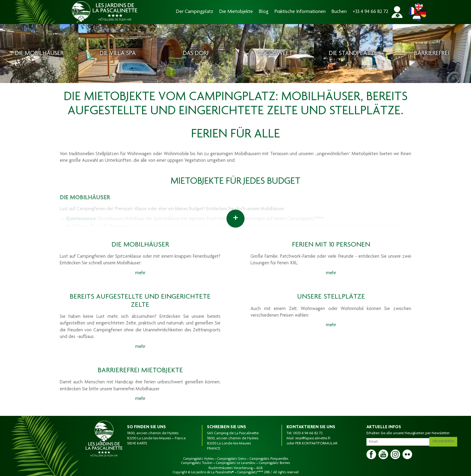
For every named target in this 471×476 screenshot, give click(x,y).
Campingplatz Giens (232, 459)
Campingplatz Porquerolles (269, 459)
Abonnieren (445, 441)
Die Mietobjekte (236, 12)
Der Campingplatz (195, 12)
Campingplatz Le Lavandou (236, 463)
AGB (259, 468)
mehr (140, 273)
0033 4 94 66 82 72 (308, 433)
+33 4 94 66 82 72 (371, 12)
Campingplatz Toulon (197, 463)
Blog (264, 12)
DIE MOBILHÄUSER (85, 198)
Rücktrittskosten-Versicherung (231, 468)
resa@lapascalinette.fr (313, 438)
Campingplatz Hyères (198, 459)
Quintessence (81, 219)
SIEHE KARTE (137, 444)
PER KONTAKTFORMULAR (316, 444)
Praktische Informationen (300, 12)
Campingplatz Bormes (274, 463)
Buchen (339, 12)
